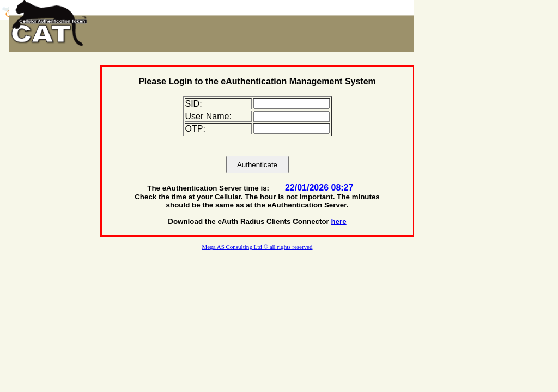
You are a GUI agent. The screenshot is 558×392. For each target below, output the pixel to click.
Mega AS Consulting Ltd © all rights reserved (257, 247)
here (339, 221)
